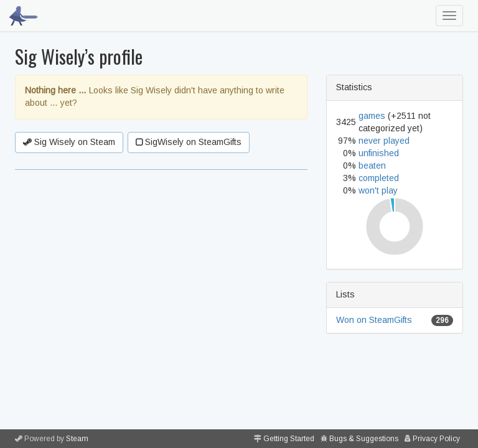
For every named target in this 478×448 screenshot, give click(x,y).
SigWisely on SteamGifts (189, 142)
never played (384, 141)
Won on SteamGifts (374, 320)
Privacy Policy (436, 439)
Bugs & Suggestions (364, 439)
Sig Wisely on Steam (69, 142)
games (372, 116)
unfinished (379, 153)
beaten (372, 166)
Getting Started (289, 439)
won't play (378, 190)
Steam (77, 439)
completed (379, 178)
